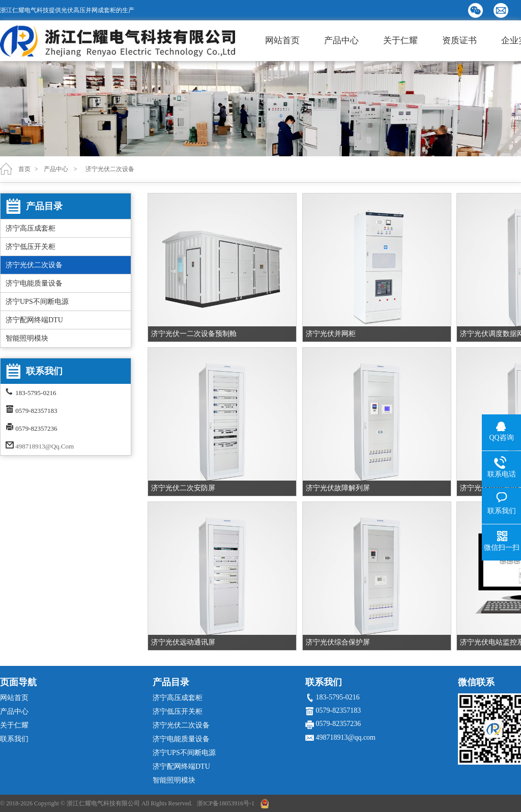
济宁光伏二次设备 (34, 265)
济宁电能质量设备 (34, 283)
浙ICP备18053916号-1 (226, 803)
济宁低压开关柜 (31, 247)
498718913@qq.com (45, 446)
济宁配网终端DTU (34, 320)
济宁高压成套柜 (31, 228)
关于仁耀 (400, 40)
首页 (24, 169)
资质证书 (459, 40)
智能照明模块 (27, 338)
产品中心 (341, 40)
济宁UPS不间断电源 (37, 302)
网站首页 (282, 40)
